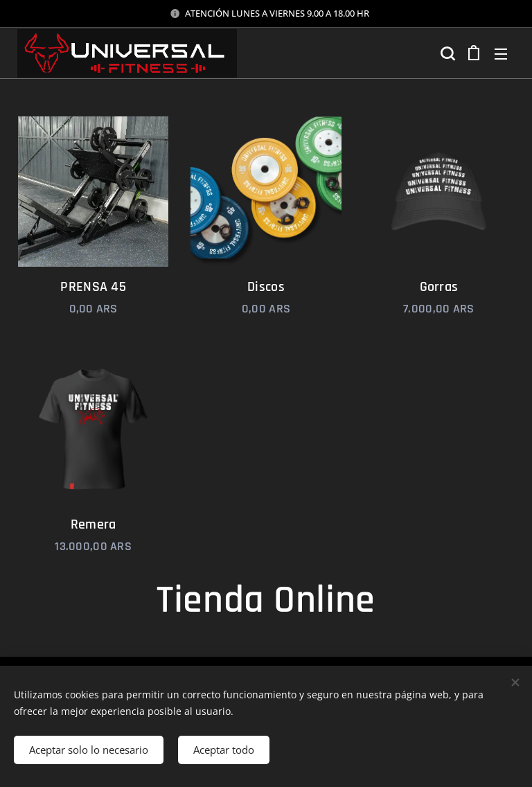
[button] (446, 53)
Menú (501, 54)
